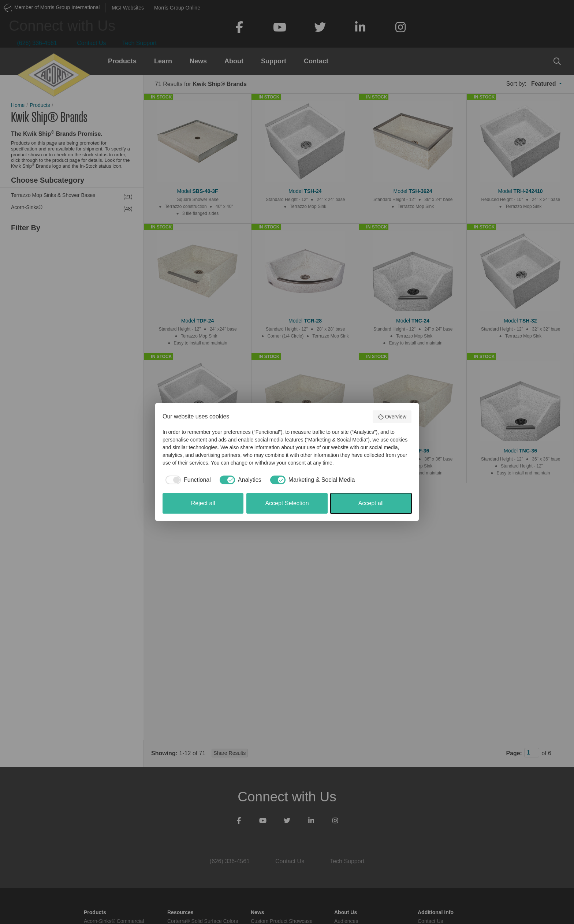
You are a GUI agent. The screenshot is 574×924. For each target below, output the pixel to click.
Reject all (203, 503)
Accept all (371, 503)
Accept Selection (287, 503)
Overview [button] (392, 417)
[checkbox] (187, 480)
